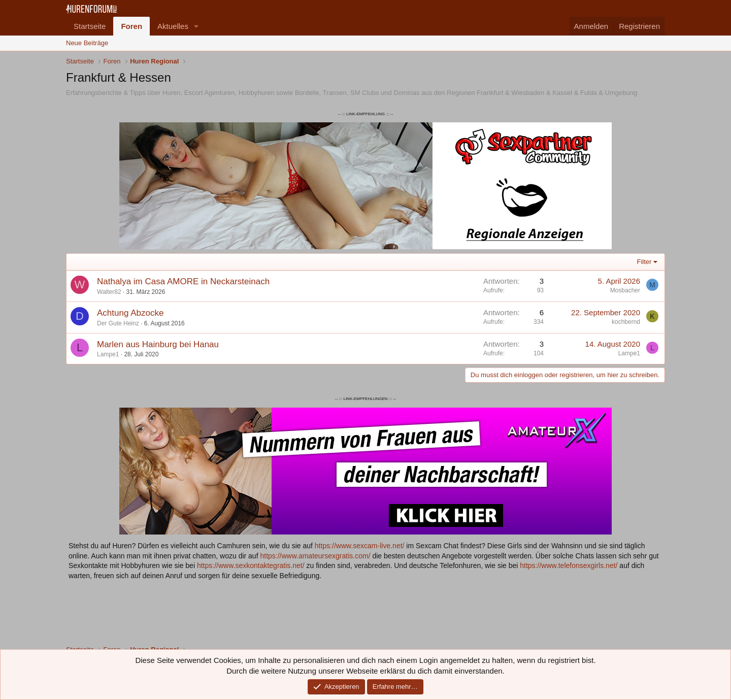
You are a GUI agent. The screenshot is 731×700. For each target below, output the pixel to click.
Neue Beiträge (87, 43)
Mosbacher (625, 290)
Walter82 (109, 292)
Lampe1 (108, 354)
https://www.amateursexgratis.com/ (315, 556)
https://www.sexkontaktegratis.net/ (251, 565)
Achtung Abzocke (130, 313)
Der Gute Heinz (118, 323)
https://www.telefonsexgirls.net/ (569, 565)
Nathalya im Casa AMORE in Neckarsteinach (183, 281)
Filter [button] (644, 262)
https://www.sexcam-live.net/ (360, 546)
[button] (196, 26)
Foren (131, 26)
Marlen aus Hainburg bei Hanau (158, 344)
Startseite (90, 26)
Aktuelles (173, 26)
